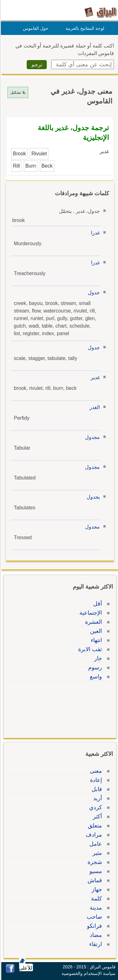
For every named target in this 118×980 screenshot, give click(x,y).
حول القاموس (35, 28)
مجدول (91, 437)
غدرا (94, 233)
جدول (93, 293)
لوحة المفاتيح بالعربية (84, 28)
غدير (94, 377)
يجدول (92, 497)
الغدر (94, 407)
